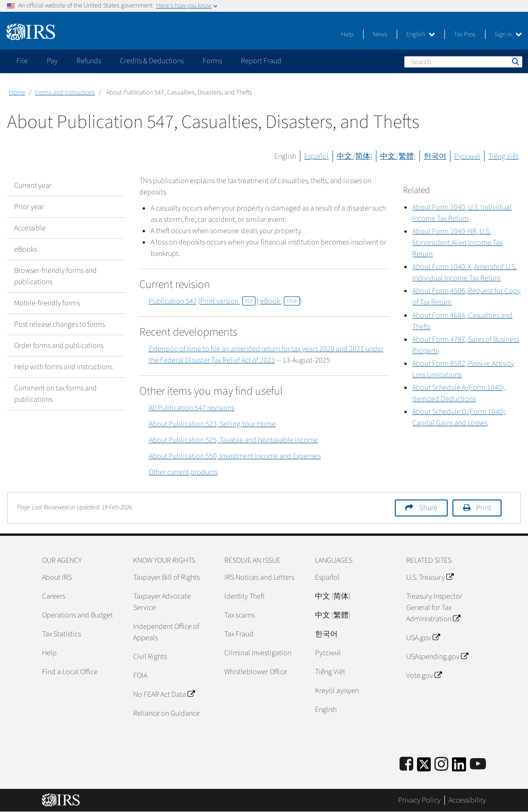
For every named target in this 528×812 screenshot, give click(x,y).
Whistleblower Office (256, 672)
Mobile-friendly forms (47, 303)
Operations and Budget (77, 615)
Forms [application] (212, 61)
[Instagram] (441, 765)
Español (316, 156)
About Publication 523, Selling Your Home (212, 424)
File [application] (22, 61)
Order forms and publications (59, 346)
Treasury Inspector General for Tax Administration (434, 608)
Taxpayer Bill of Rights (166, 577)
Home (17, 93)
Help (347, 34)
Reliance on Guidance (166, 713)
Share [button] (428, 508)
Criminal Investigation (258, 653)
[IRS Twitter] (424, 767)
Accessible (30, 228)
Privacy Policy (419, 800)
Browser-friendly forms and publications (55, 276)
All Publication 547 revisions (192, 408)
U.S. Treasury (430, 577)
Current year (33, 186)
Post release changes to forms (60, 324)
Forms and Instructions (65, 93)
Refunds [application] (89, 61)
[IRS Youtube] (478, 765)
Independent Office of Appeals (166, 632)
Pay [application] (52, 61)
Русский (467, 156)
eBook (280, 301)
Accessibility (467, 800)
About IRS (57, 577)
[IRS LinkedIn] (459, 767)
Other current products (183, 472)
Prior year (29, 207)
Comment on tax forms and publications (55, 394)
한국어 (435, 156)
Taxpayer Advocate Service (162, 602)
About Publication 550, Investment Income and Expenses (235, 456)
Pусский (328, 653)
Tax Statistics (61, 634)
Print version (228, 301)
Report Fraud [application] (261, 61)
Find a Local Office (70, 672)
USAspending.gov (437, 657)
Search (515, 61)
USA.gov (423, 638)
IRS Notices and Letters (259, 577)
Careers (54, 596)
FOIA (140, 676)
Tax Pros (465, 34)
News (380, 34)
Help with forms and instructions (63, 367)
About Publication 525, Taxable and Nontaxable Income (233, 440)
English (421, 34)
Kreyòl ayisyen (337, 691)
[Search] (463, 62)
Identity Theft (244, 596)
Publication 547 (173, 301)
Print (484, 508)
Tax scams (239, 615)
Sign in (508, 34)
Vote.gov (424, 676)
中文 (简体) (354, 156)
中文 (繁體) (398, 156)
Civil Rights (150, 657)
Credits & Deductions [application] (152, 61)
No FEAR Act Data (164, 694)
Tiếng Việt (503, 156)
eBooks (26, 249)
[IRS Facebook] (406, 765)
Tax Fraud (239, 634)
